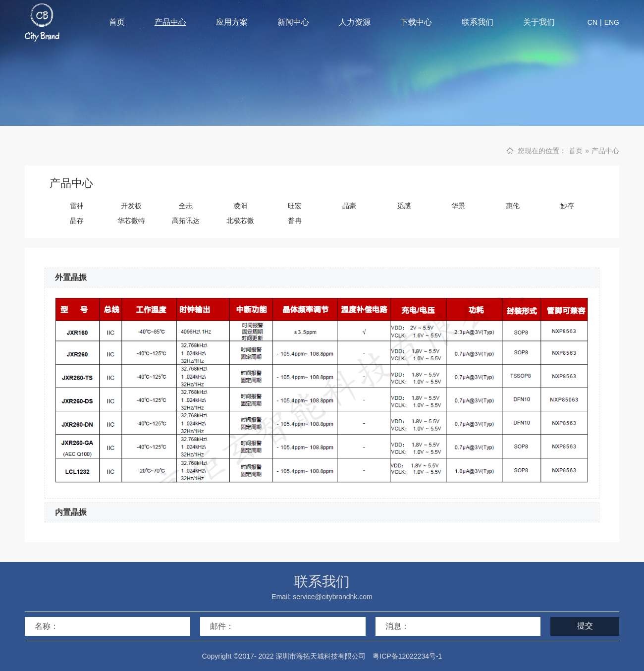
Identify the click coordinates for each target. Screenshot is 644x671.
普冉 (295, 221)
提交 (585, 626)
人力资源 (355, 22)
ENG (612, 22)
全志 (186, 206)
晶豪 (349, 206)
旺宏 (295, 206)
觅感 (404, 206)
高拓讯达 (186, 221)
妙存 (567, 206)
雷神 (77, 206)
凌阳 (240, 206)
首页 (117, 22)
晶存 (77, 221)
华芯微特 (131, 221)
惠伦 (513, 206)
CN (592, 22)
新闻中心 (293, 22)
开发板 (131, 206)
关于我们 (539, 22)
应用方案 (232, 22)
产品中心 (170, 22)
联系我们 (478, 22)
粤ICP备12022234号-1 (407, 656)
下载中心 (416, 22)
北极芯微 (240, 221)
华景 (458, 206)
